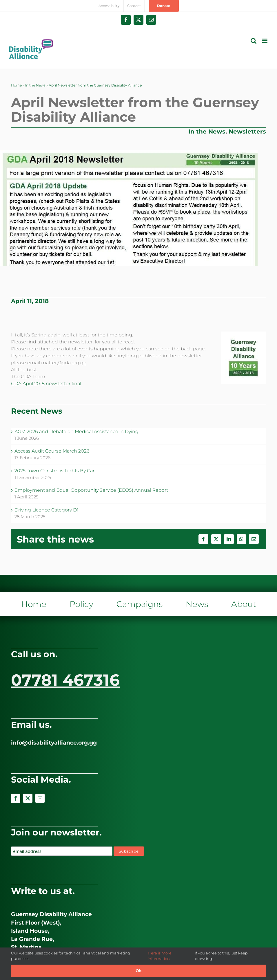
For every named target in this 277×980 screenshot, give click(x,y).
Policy (81, 604)
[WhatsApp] (241, 539)
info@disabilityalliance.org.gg (54, 743)
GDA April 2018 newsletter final (46, 384)
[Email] (254, 539)
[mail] (40, 798)
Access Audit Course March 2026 (52, 451)
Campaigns (140, 604)
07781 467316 (65, 680)
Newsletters (247, 131)
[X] (216, 539)
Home (16, 85)
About (244, 604)
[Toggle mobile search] (254, 41)
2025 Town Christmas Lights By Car (54, 471)
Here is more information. (160, 956)
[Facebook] (203, 539)
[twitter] (28, 798)
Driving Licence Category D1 (47, 510)
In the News (35, 85)
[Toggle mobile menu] (265, 41)
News (197, 604)
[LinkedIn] (229, 539)
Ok (139, 971)
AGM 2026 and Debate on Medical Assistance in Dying (76, 432)
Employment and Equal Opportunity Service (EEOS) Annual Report (91, 490)
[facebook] (16, 798)
